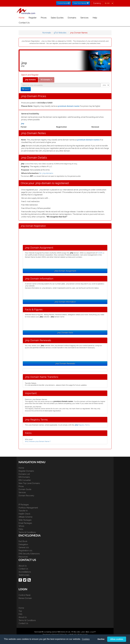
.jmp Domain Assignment (65, 271)
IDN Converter (25, 480)
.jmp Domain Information (65, 302)
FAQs (21, 529)
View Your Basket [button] (81, 3)
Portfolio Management (28, 508)
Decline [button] (101, 639)
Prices (44, 18)
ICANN (100, 253)
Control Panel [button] (63, 3)
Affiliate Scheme (25, 517)
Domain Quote (25, 489)
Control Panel (25, 595)
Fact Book (23, 541)
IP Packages (24, 505)
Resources (23, 557)
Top (20, 611)
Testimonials (24, 575)
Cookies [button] (86, 639)
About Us (23, 566)
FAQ (20, 614)
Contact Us (24, 23)
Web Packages (25, 520)
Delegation (23, 544)
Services (84, 18)
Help (95, 18)
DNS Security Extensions (29, 554)
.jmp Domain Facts (65, 333)
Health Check (24, 514)
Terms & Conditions (27, 532)
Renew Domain (25, 598)
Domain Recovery (26, 496)
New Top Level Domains (29, 483)
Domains (72, 18)
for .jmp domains (46, 173)
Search (26, 89)
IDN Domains (24, 477)
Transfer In (23, 511)
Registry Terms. (82, 425)
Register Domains (26, 471)
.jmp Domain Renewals (65, 363)
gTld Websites (60, 33)
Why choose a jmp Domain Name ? (38, 441)
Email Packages (25, 523)
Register (33, 18)
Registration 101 (25, 551)
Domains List (24, 474)
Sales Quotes (57, 18)
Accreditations (25, 572)
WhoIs (21, 526)
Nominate (47, 33)
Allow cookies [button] (117, 639)
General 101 (24, 547)
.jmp (22, 124)
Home (22, 18)
